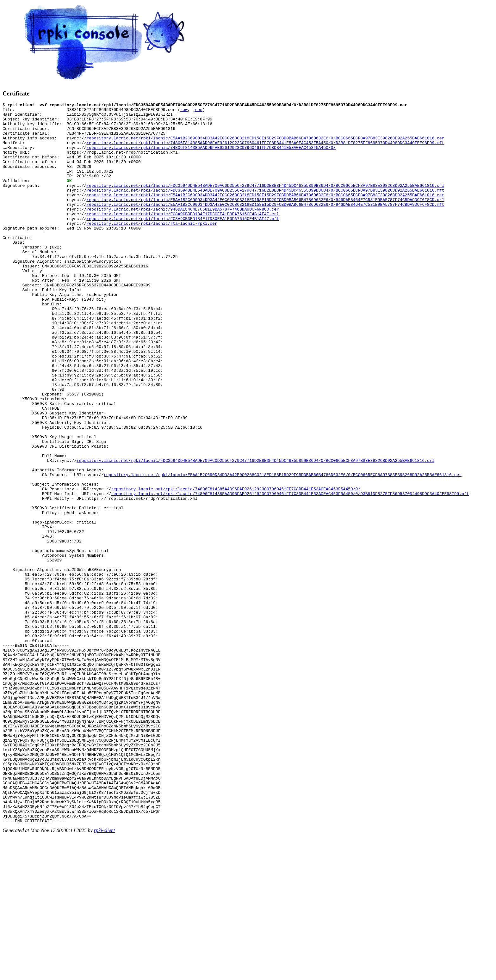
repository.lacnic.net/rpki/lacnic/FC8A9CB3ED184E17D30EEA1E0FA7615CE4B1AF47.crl (183, 236)
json (198, 111)
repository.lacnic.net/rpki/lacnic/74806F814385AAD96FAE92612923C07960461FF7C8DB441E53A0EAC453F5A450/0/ (211, 157)
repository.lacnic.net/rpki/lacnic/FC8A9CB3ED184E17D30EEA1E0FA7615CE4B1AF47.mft (183, 242)
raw (184, 111)
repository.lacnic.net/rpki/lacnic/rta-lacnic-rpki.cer (152, 248)
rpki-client (105, 974)
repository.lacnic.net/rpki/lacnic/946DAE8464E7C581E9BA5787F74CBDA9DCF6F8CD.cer (183, 231)
